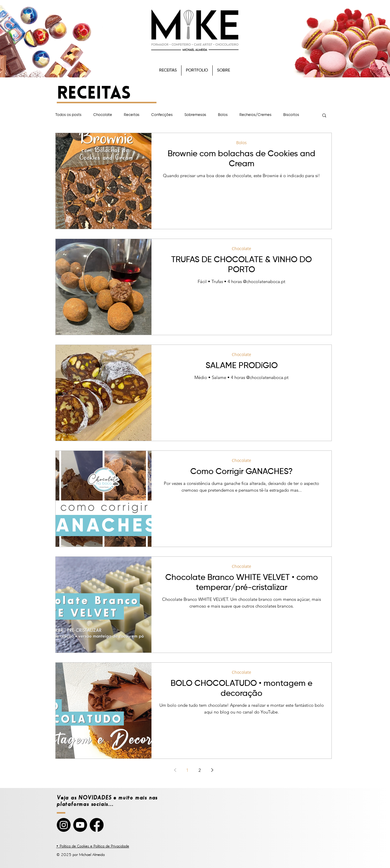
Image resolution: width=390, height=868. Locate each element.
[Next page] (212, 770)
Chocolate (103, 115)
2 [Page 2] (200, 770)
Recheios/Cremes (255, 115)
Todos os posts (68, 115)
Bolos (223, 115)
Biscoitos (291, 115)
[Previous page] (175, 770)
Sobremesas (195, 115)
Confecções (162, 115)
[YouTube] (80, 825)
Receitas (132, 115)
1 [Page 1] (187, 770)
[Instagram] (64, 825)
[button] (324, 116)
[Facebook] (97, 825)
